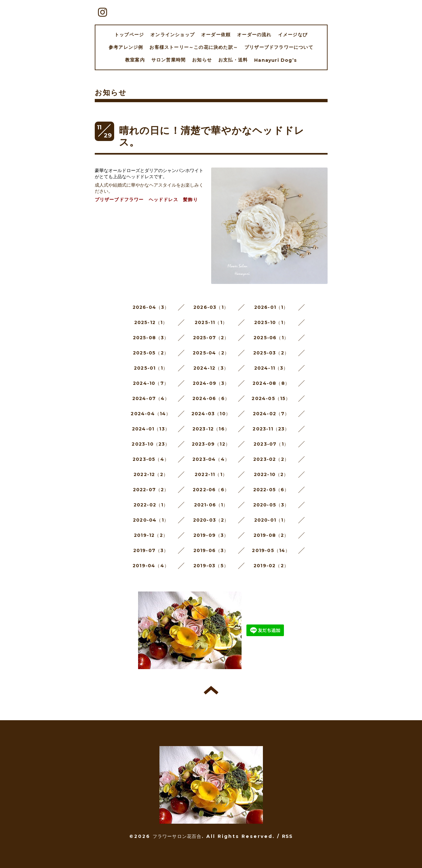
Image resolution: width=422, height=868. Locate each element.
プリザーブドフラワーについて (279, 47)
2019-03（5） (211, 566)
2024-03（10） (211, 414)
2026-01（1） (271, 307)
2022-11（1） (211, 474)
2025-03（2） (271, 353)
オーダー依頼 (216, 35)
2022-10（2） (271, 474)
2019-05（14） (271, 550)
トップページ (129, 35)
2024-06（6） (211, 398)
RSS (287, 836)
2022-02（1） (151, 505)
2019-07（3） (151, 550)
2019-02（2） (271, 566)
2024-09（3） (211, 383)
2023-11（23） (271, 429)
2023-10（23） (151, 444)
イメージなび (293, 35)
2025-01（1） (151, 368)
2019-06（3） (211, 550)
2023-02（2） (271, 459)
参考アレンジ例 (126, 47)
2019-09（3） (211, 535)
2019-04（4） (151, 566)
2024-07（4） (151, 398)
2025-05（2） (151, 353)
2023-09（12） (211, 444)
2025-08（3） (151, 338)
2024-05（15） (271, 398)
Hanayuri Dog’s (276, 60)
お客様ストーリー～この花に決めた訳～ (194, 47)
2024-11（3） (271, 368)
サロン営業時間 (168, 60)
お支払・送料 (233, 60)
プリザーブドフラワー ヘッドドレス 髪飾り (146, 200)
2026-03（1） (211, 307)
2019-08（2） (271, 535)
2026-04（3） (151, 307)
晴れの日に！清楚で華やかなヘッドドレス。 (212, 136)
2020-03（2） (211, 520)
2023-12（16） (211, 429)
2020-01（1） (271, 520)
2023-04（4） (211, 459)
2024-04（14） (151, 414)
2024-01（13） (151, 429)
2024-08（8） (271, 383)
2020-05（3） (271, 505)
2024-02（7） (271, 414)
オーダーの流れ (254, 35)
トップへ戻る (211, 690)
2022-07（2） (151, 490)
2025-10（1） (271, 322)
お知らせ (202, 60)
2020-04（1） (151, 520)
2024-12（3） (211, 368)
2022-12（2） (151, 474)
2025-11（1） (211, 322)
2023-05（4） (151, 459)
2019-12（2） (151, 535)
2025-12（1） (151, 322)
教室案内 (135, 60)
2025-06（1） (271, 338)
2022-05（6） (271, 490)
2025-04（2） (211, 353)
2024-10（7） (151, 383)
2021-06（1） (211, 505)
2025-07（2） (211, 338)
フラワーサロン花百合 (177, 836)
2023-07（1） (271, 444)
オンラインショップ (173, 35)
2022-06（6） (211, 490)
